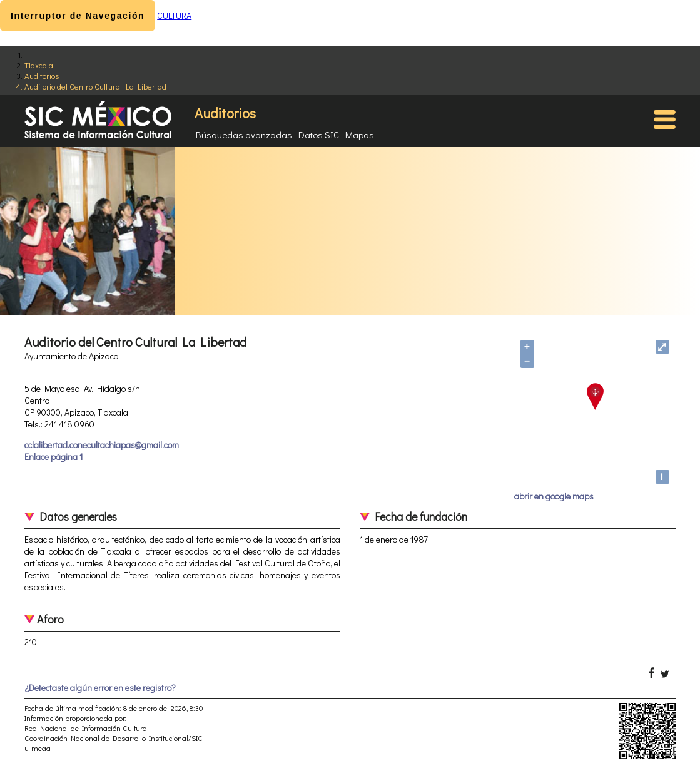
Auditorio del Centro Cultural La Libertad (95, 86)
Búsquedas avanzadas (244, 135)
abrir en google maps (554, 496)
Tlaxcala (39, 65)
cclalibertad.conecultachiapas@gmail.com (102, 445)
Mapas (360, 135)
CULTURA (174, 15)
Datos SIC (319, 135)
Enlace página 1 (53, 457)
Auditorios (42, 75)
